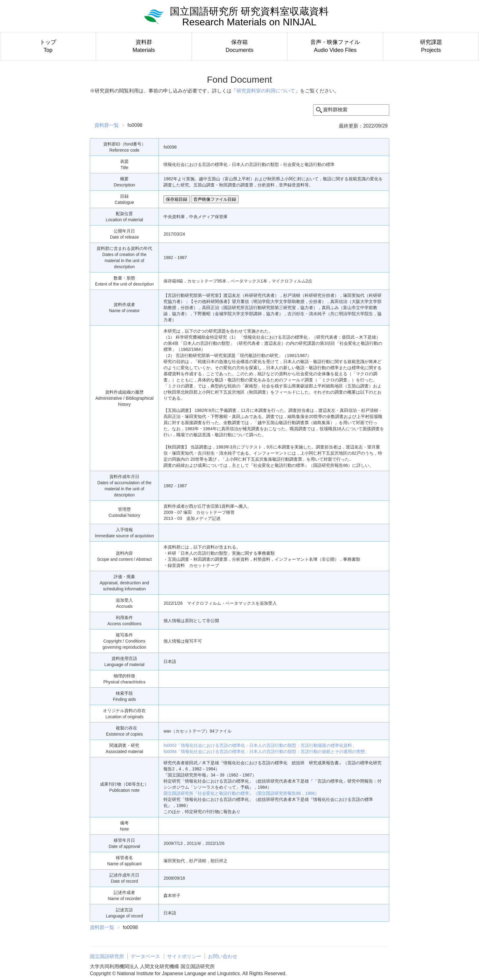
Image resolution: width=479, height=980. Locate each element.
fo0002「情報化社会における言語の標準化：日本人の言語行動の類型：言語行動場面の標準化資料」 (260, 745)
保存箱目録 (177, 199)
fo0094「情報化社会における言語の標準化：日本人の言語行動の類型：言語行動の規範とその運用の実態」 (266, 751)
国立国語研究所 (107, 956)
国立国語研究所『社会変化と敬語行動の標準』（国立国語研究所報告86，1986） (241, 793)
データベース (145, 956)
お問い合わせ (223, 956)
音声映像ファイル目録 (215, 199)
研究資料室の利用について (266, 91)
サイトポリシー (184, 956)
